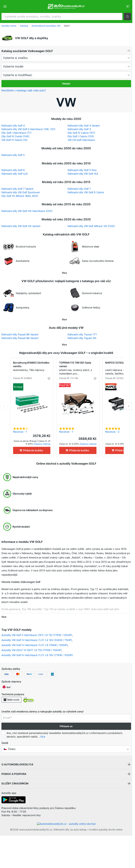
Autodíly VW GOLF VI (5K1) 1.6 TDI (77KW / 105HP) (31, 650)
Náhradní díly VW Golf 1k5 (83, 174)
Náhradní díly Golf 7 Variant (17, 189)
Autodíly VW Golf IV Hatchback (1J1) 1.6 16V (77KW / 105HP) (37, 655)
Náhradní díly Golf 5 (13, 155)
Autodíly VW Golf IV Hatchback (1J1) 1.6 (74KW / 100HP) (35, 645)
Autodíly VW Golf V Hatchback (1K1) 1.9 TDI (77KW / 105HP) (37, 635)
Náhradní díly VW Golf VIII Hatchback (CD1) (27, 211)
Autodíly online (9, 26)
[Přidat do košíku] (32, 450)
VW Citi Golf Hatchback (81, 140)
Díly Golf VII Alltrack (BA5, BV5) (20, 196)
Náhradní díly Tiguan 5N (82, 338)
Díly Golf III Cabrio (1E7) (81, 133)
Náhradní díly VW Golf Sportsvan (21, 192)
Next (129, 406)
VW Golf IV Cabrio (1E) (14, 140)
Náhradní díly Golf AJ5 (15, 174)
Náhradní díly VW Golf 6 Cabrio (86, 192)
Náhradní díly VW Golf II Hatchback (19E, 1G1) (28, 129)
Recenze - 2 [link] (112, 432)
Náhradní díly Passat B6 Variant (20, 334)
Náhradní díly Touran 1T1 (82, 334)
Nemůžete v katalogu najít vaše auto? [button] (24, 90)
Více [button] (43, 737)
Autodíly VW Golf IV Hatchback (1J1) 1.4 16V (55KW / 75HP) (37, 640)
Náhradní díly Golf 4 (13, 126)
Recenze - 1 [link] (20, 432)
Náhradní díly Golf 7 (79, 189)
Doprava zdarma (42, 444)
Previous (4, 406)
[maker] (66, 58)
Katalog (24, 26)
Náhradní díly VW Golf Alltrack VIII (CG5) (91, 226)
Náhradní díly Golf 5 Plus (82, 170)
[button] (127, 17)
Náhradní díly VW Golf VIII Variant (21, 226)
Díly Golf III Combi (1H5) (15, 136)
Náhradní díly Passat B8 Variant (20, 338)
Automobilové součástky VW (46, 26)
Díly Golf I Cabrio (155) (81, 136)
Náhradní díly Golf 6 (13, 170)
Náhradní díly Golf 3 (79, 129)
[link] (127, 6)
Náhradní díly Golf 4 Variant (84, 126)
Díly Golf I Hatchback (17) (16, 133)
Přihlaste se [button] (66, 726)
